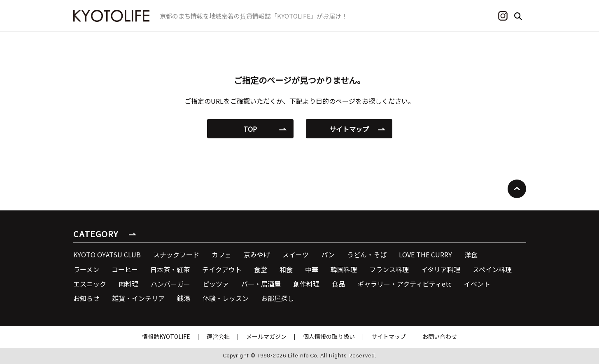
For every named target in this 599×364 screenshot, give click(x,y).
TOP (250, 129)
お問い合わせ (440, 336)
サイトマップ (349, 129)
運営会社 (218, 336)
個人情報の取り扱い (329, 336)
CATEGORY (96, 234)
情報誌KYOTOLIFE (166, 336)
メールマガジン (266, 336)
